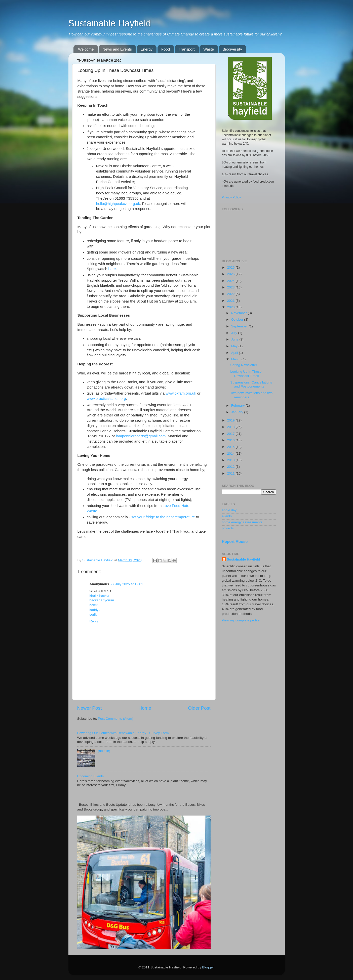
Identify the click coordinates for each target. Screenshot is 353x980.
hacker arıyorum (102, 600)
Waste (209, 49)
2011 (231, 473)
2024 (231, 281)
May (235, 346)
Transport (187, 49)
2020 (231, 307)
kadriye (95, 610)
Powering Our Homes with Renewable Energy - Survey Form (123, 733)
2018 (231, 427)
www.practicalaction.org (106, 399)
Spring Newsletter (244, 365)
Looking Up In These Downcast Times (246, 374)
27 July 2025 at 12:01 (127, 584)
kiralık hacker (100, 596)
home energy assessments (242, 522)
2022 (231, 294)
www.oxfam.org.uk (181, 393)
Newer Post (90, 708)
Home (145, 708)
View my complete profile (241, 620)
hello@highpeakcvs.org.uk (118, 204)
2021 (231, 301)
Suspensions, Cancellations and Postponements (251, 384)
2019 (231, 420)
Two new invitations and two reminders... (251, 395)
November (240, 313)
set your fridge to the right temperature (163, 517)
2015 (231, 447)
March (236, 359)
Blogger (208, 967)
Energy (147, 49)
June (235, 339)
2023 (231, 287)
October (238, 319)
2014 (231, 454)
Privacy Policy (231, 197)
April (235, 353)
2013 (231, 460)
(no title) (104, 751)
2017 (231, 434)
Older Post (199, 708)
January (238, 412)
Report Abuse (235, 542)
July (235, 333)
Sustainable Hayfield (110, 23)
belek (94, 605)
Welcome (86, 49)
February (239, 406)
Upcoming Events (91, 776)
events (227, 516)
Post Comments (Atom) (115, 719)
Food (166, 49)
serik (93, 614)
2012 (231, 467)
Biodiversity (232, 49)
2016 (231, 440)
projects (228, 528)
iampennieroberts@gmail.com (141, 436)
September (240, 326)
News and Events (117, 49)
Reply (94, 621)
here (112, 269)
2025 (231, 274)
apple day (229, 510)
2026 (231, 267)
